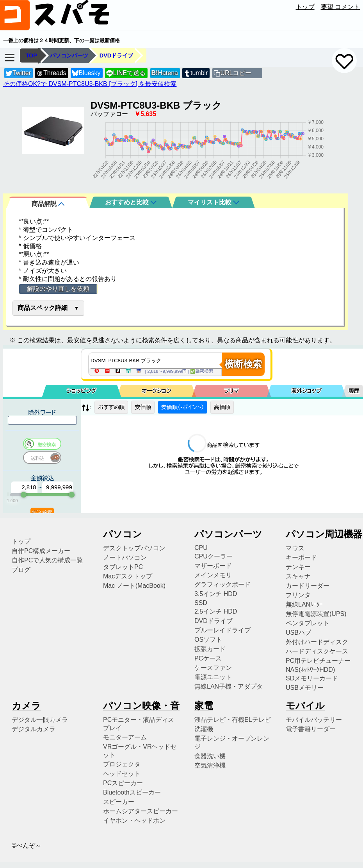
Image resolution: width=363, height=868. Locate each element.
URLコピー (236, 73)
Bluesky (86, 73)
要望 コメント (340, 7)
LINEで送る (126, 73)
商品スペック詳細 (43, 308)
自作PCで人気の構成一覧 (47, 560)
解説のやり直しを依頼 (58, 289)
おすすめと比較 (131, 202)
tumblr (196, 73)
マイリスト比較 (214, 202)
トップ (305, 7)
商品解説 (48, 204)
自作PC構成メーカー (41, 551)
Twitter (18, 73)
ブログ (21, 570)
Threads (51, 73)
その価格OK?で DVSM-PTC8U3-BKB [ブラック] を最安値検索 (90, 84)
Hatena (165, 73)
